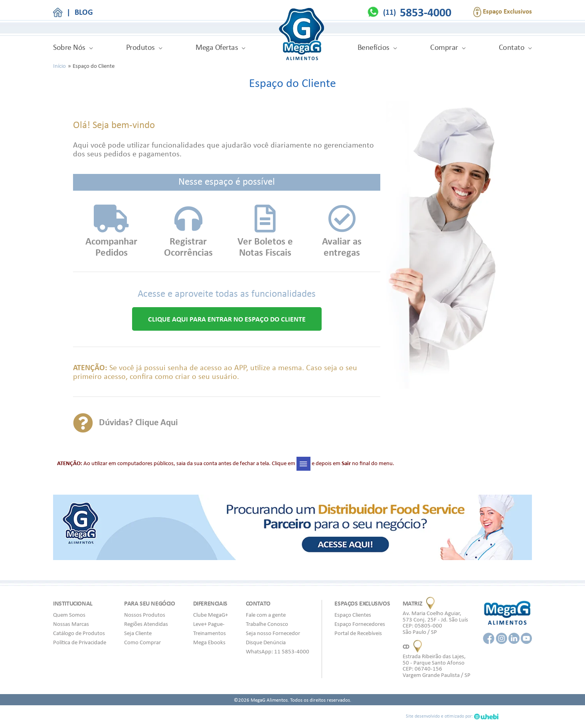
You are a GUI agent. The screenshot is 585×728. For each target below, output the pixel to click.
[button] (227, 319)
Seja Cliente (138, 633)
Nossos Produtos (145, 615)
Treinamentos (209, 633)
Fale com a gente (266, 615)
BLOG (84, 12)
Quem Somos (69, 615)
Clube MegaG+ (210, 615)
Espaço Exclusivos (503, 12)
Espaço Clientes (353, 615)
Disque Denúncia (266, 642)
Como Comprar (142, 642)
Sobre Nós (69, 47)
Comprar (444, 47)
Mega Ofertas (217, 47)
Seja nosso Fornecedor (273, 633)
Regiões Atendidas (146, 624)
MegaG (301, 35)
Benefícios (374, 47)
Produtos (140, 47)
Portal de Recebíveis (358, 633)
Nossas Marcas (71, 624)
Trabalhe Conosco (267, 624)
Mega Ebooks (209, 642)
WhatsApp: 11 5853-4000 (278, 651)
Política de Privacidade (80, 642)
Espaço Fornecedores (360, 624)
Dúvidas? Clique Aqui (142, 422)
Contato (512, 47)
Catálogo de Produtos (79, 633)
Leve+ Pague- (209, 624)
